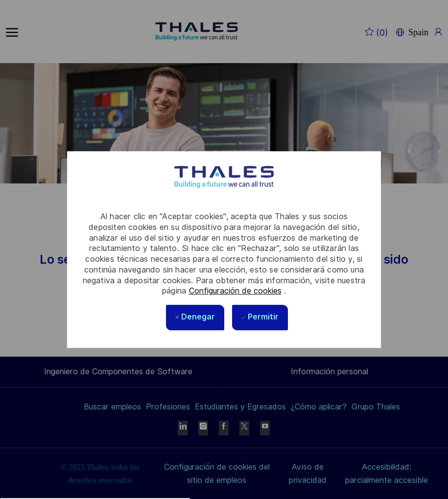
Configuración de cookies (235, 291)
